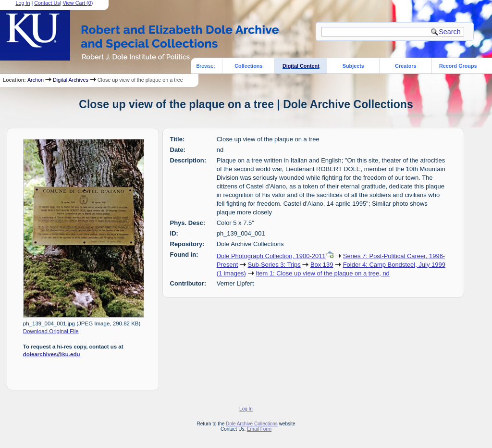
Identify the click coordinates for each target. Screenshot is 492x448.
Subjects (353, 66)
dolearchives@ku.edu (52, 354)
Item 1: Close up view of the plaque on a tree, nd (323, 273)
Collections (248, 66)
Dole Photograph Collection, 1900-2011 (271, 256)
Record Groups (458, 66)
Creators (406, 66)
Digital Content (301, 66)
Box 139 (322, 265)
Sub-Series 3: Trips (274, 265)
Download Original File (51, 331)
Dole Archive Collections (252, 424)
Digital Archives (71, 80)
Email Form (259, 429)
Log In (246, 409)
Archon (36, 80)
